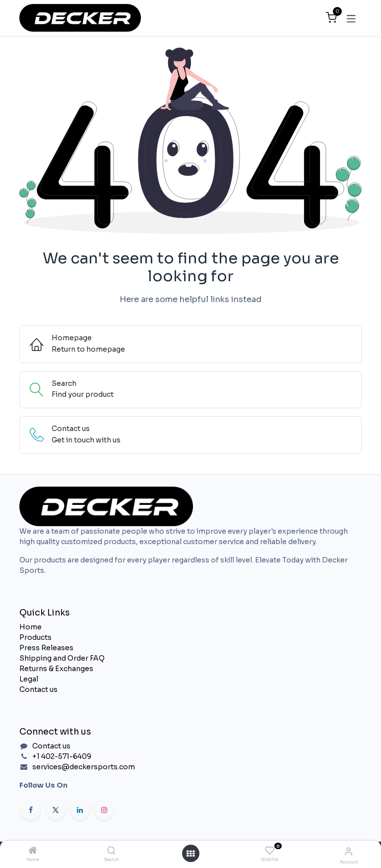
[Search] (111, 851)
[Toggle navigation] (351, 18)
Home (31, 627)
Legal (29, 679)
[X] (56, 810)
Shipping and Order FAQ (62, 658)
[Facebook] (31, 810)
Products (35, 637)
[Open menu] (190, 854)
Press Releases (46, 648)
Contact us (38, 689)
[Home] (33, 851)
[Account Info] (349, 851)
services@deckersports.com (84, 767)
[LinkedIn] (80, 810)
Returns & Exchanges (56, 669)
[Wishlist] (270, 851)
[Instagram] (104, 810)
